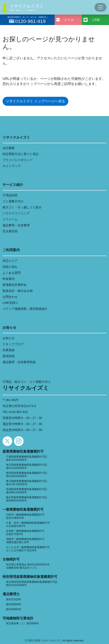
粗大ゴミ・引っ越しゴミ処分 (22, 207)
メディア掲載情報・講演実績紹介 (25, 309)
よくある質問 (12, 273)
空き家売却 (10, 231)
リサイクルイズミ (27, 6)
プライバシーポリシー (18, 160)
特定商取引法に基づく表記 (21, 154)
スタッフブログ (13, 344)
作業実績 (9, 350)
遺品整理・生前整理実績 (19, 362)
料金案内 (9, 279)
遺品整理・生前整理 (16, 225)
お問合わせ (10, 297)
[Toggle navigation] (100, 7)
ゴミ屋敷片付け (13, 201)
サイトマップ (12, 166)
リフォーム (10, 219)
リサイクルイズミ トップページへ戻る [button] (35, 101)
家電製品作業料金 (15, 285)
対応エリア (10, 261)
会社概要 (9, 148)
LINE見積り (10, 303)
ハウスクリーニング (16, 213)
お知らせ (9, 338)
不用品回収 (10, 195)
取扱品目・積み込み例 (18, 291)
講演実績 (9, 356)
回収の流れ (10, 267)
